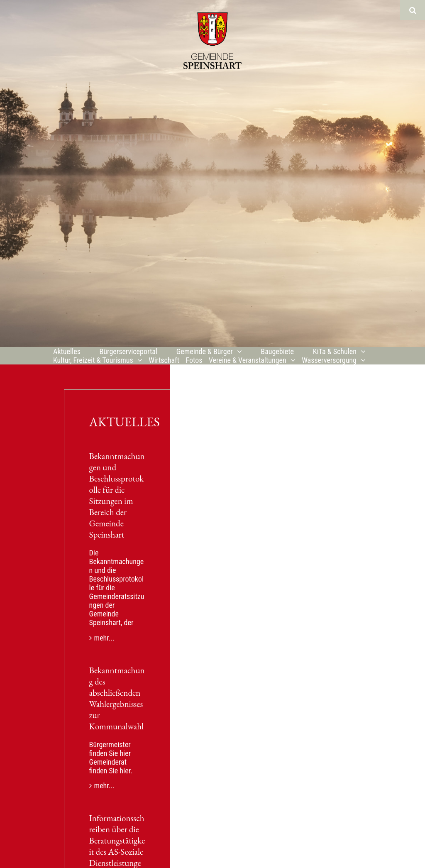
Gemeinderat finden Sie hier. (111, 766)
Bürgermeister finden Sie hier (110, 749)
